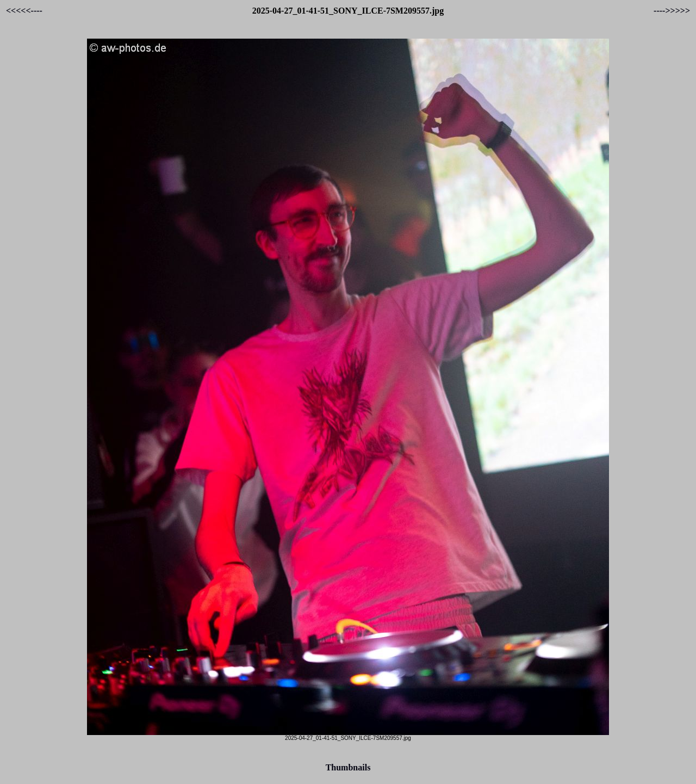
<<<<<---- (24, 11)
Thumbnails (348, 767)
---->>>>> (672, 11)
